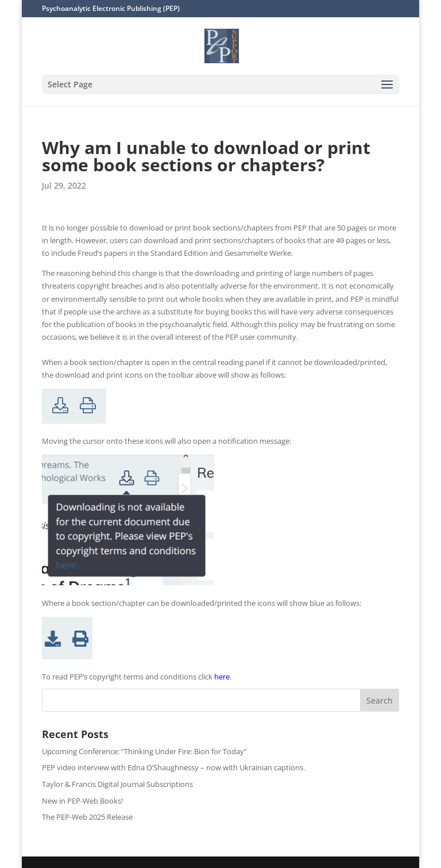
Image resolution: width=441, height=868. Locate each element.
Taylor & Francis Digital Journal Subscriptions (117, 784)
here (222, 677)
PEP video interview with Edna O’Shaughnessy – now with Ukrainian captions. (173, 767)
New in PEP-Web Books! (82, 801)
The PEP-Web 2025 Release (87, 817)
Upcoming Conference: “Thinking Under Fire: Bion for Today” (144, 751)
